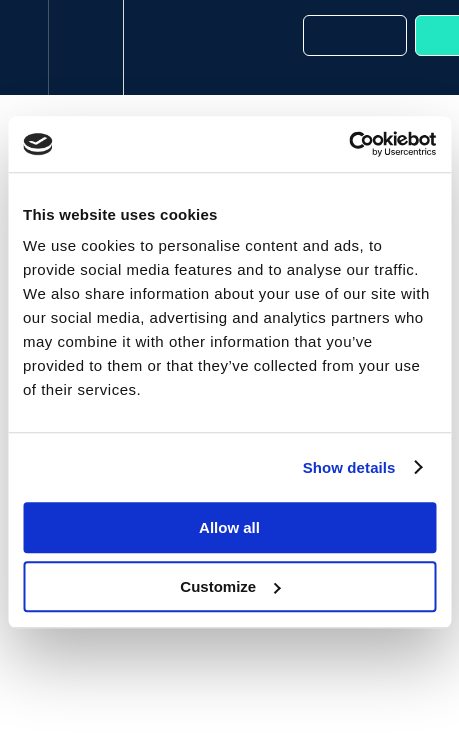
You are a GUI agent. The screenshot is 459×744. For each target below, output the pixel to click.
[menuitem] (85, 47)
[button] (24, 47)
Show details (349, 467)
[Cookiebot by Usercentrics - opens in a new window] (348, 144)
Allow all (229, 527)
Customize (230, 586)
